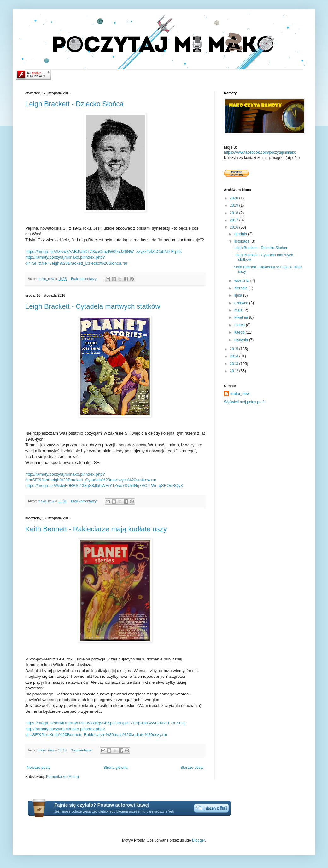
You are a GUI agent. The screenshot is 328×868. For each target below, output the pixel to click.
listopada (242, 241)
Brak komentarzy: (85, 279)
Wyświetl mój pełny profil (245, 402)
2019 (235, 205)
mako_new (240, 394)
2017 (235, 220)
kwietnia (242, 317)
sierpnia (241, 288)
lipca (239, 295)
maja (239, 310)
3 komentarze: (82, 750)
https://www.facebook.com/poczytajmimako (260, 152)
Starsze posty (192, 768)
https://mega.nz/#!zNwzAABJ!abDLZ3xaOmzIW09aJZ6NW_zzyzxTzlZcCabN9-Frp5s (103, 251)
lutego (240, 332)
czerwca (242, 303)
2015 (235, 349)
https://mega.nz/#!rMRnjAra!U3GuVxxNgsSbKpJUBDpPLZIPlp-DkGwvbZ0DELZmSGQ (105, 723)
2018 (235, 213)
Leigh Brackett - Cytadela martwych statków (93, 306)
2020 (235, 198)
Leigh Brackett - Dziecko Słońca (74, 104)
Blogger (199, 840)
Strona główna (116, 768)
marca (240, 325)
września (242, 281)
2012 (235, 371)
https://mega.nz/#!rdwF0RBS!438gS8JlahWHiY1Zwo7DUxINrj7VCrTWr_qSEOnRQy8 (104, 485)
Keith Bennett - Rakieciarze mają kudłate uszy (96, 529)
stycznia (242, 340)
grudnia (241, 234)
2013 (235, 364)
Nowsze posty (39, 768)
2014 (235, 356)
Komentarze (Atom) (62, 777)
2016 (235, 227)
